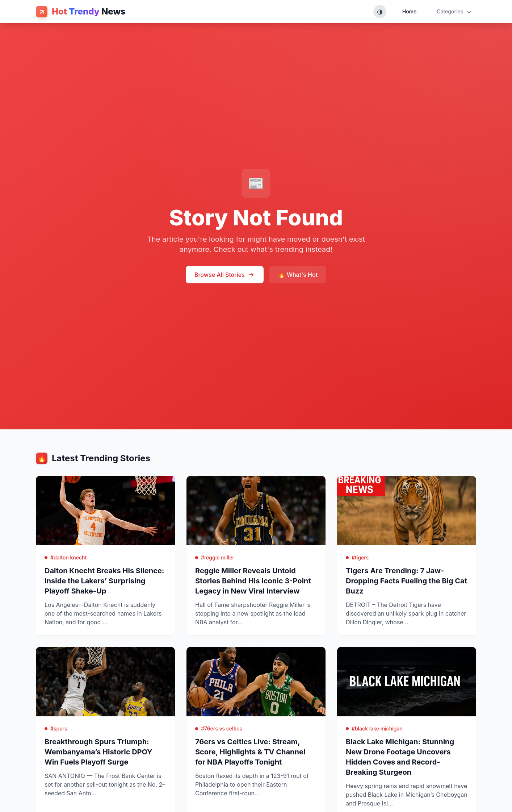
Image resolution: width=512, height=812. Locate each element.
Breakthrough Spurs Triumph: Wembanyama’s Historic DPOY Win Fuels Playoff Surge (98, 752)
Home (410, 11)
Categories (454, 12)
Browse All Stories (225, 275)
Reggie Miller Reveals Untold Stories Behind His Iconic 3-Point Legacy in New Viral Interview (253, 581)
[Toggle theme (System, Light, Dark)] (380, 12)
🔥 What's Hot (298, 275)
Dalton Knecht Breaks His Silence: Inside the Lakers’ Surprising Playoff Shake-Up (104, 581)
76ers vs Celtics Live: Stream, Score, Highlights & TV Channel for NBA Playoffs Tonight (250, 752)
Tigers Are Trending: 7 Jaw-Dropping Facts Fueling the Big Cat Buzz (406, 581)
